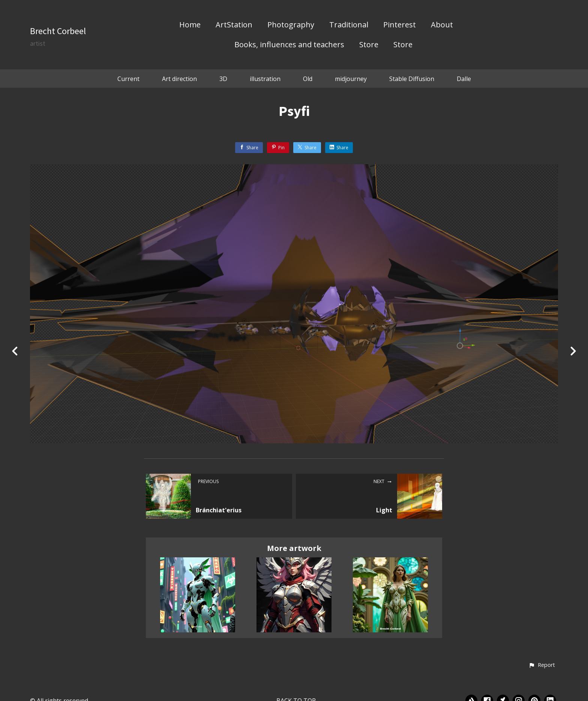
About (442, 25)
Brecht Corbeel (58, 31)
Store (369, 45)
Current (128, 79)
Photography (291, 25)
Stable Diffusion (412, 79)
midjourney (351, 79)
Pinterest (400, 25)
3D (223, 79)
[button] (542, 665)
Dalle (464, 79)
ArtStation (234, 25)
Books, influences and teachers (289, 45)
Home (190, 25)
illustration (265, 79)
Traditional (349, 25)
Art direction (179, 79)
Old (308, 79)
